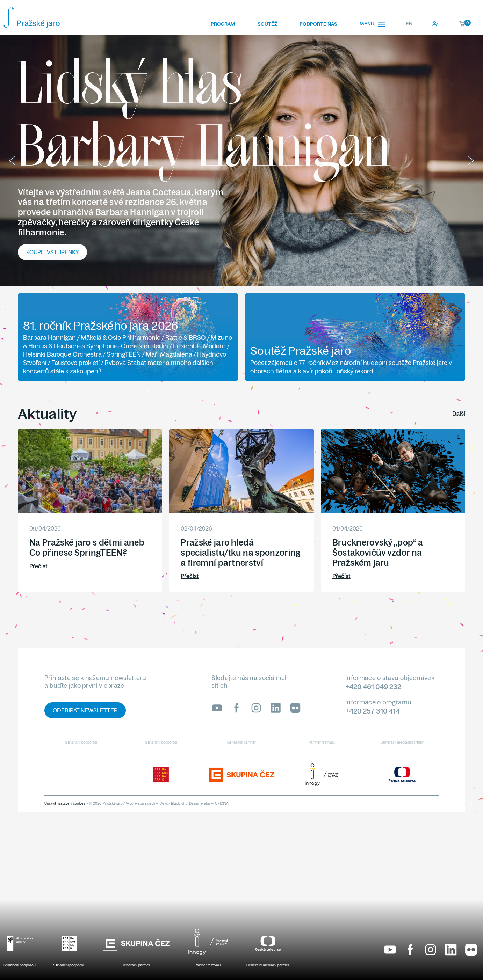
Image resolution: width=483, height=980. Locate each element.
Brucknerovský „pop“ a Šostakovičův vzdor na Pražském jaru (378, 553)
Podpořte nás (318, 24)
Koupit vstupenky (52, 252)
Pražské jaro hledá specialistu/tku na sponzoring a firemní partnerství (241, 553)
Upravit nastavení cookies (65, 803)
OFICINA (222, 803)
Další (459, 414)
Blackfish (178, 803)
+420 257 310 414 (373, 711)
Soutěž (267, 24)
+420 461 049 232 (373, 686)
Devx (164, 803)
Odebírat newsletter (85, 710)
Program (223, 24)
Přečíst (38, 566)
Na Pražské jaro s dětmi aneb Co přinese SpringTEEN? (87, 547)
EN (409, 24)
